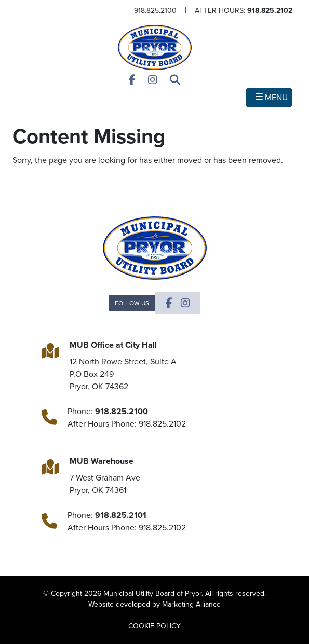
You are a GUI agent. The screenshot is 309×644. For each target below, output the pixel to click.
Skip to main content (0, 9)
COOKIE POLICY (154, 626)
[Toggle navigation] (269, 98)
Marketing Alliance (191, 604)
